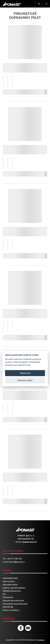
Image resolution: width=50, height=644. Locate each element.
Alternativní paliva (10, 585)
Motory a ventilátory (11, 610)
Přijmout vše (25, 373)
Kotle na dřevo (9, 581)
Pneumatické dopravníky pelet (15, 604)
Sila (4, 594)
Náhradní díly (8, 607)
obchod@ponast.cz (17, 562)
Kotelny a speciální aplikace (14, 588)
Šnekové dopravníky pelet (13, 601)
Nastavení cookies (25, 380)
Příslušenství (8, 597)
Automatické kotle (10, 578)
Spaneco (41, 640)
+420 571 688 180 (14, 559)
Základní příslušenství (12, 591)
